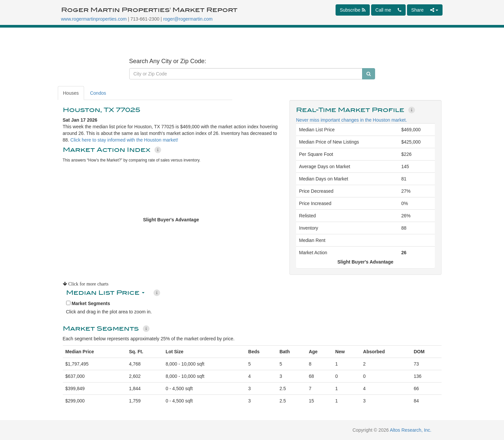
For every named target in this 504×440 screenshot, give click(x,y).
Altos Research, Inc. (410, 430)
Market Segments (88, 303)
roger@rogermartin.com (188, 19)
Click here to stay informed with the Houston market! (124, 140)
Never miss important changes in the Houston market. (352, 120)
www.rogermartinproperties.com (94, 19)
